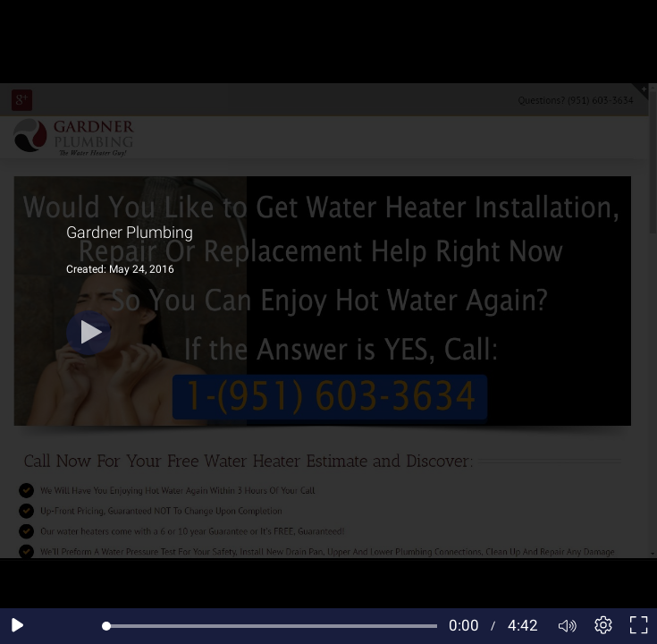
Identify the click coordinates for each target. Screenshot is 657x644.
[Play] (88, 333)
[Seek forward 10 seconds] (88, 626)
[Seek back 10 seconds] (54, 626)
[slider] (272, 626)
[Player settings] (603, 626)
